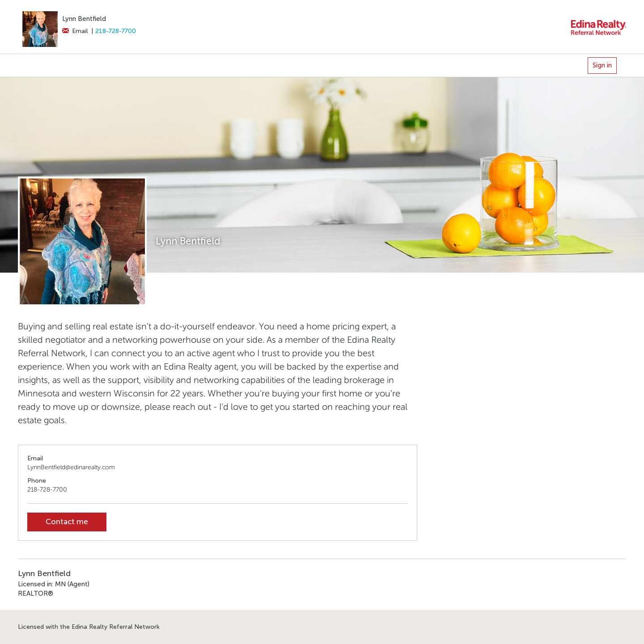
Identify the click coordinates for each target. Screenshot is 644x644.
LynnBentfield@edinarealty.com (71, 467)
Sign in (602, 65)
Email (75, 31)
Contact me (67, 522)
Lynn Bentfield (84, 19)
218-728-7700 (116, 31)
